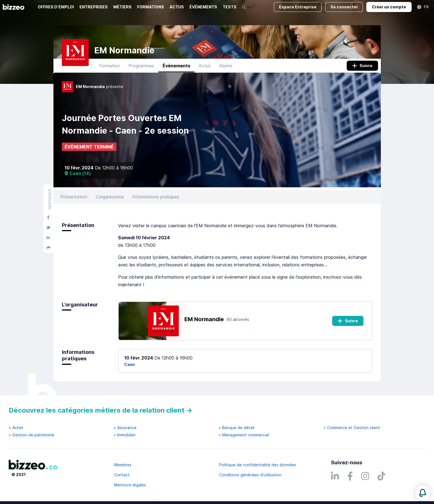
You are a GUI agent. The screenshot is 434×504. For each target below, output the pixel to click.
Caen (130, 364)
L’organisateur (110, 197)
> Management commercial (244, 435)
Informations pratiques (156, 197)
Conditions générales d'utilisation (250, 475)
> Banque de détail (236, 428)
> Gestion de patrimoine (31, 435)
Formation (110, 66)
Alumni (226, 66)
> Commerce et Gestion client (352, 428)
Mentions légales (130, 485)
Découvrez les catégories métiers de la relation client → (101, 410)
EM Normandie (204, 319)
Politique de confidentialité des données (258, 465)
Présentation (74, 197)
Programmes (141, 66)
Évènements (176, 66)
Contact (122, 475)
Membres (123, 465)
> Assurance (125, 428)
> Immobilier (125, 435)
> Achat (16, 428)
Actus (205, 66)
